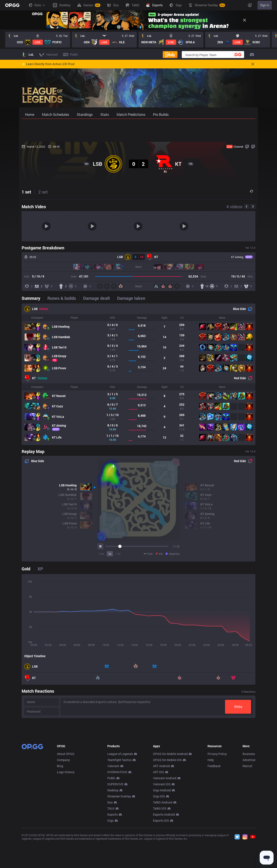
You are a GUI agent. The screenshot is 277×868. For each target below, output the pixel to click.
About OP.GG (66, 818)
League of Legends (120, 818)
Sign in (265, 5)
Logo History (66, 836)
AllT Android (161, 830)
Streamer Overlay (119, 860)
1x (110, 554)
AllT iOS (159, 836)
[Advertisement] (138, 130)
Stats (37, 5)
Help (211, 824)
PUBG (111, 842)
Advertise (249, 824)
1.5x (118, 554)
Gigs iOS (159, 860)
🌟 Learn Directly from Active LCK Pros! (48, 64)
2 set (43, 192)
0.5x (102, 554)
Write (238, 707)
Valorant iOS (162, 848)
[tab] (33, 298)
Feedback (214, 830)
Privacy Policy (217, 818)
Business (249, 818)
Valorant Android (165, 842)
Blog (60, 830)
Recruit (247, 830)
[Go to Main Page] (12, 5)
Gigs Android (162, 854)
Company (63, 824)
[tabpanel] (138, 374)
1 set (26, 192)
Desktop (113, 854)
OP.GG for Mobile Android (170, 818)
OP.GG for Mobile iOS (167, 824)
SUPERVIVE (115, 848)
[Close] (245, 20)
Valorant (113, 830)
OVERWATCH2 (117, 836)
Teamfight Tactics (119, 824)
